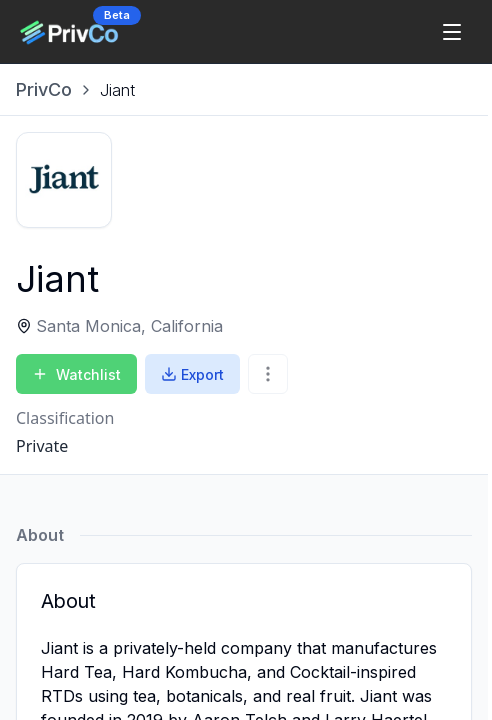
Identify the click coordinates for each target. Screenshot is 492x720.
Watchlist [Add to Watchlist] (76, 374)
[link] (117, 90)
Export (192, 374)
